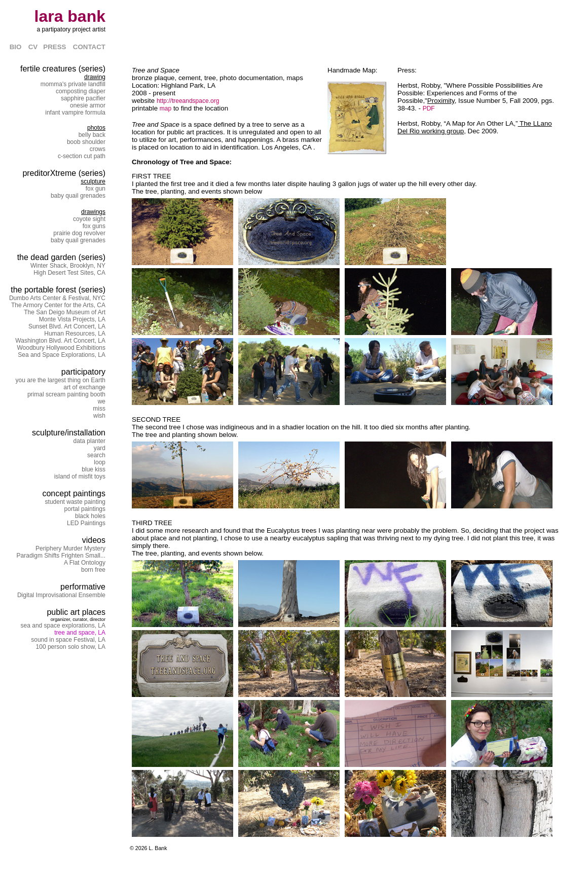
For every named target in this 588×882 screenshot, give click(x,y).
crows (98, 149)
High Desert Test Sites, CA (69, 273)
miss (99, 409)
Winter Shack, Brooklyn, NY (68, 266)
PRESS (54, 47)
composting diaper (81, 91)
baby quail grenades (78, 196)
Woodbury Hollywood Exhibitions (61, 348)
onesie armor (88, 105)
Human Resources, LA (75, 334)
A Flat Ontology (85, 563)
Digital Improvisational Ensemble (61, 595)
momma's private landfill (73, 84)
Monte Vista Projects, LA (72, 319)
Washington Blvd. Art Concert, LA (60, 341)
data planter (89, 441)
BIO (16, 47)
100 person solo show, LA (71, 647)
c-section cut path (82, 156)
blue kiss (94, 469)
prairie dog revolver (79, 233)
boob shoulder (86, 142)
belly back (92, 135)
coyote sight (89, 219)
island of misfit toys (80, 476)
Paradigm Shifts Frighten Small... (61, 556)
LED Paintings (86, 523)
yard (100, 448)
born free (93, 570)
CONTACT (89, 47)
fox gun (96, 189)
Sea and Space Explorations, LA (62, 355)
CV (36, 47)
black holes (90, 516)
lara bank (70, 16)
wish (99, 416)
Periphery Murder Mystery (70, 548)
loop (100, 462)
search (96, 455)
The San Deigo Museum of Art (65, 312)
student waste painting (75, 502)
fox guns (94, 226)
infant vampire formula (75, 113)
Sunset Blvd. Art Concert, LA (67, 326)
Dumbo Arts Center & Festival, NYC (57, 298)
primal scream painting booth (66, 394)
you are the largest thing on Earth (61, 380)
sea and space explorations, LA (63, 626)
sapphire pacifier (83, 98)
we (102, 401)
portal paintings (85, 509)
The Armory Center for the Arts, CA (58, 305)
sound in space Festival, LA (68, 640)
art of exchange (84, 387)
